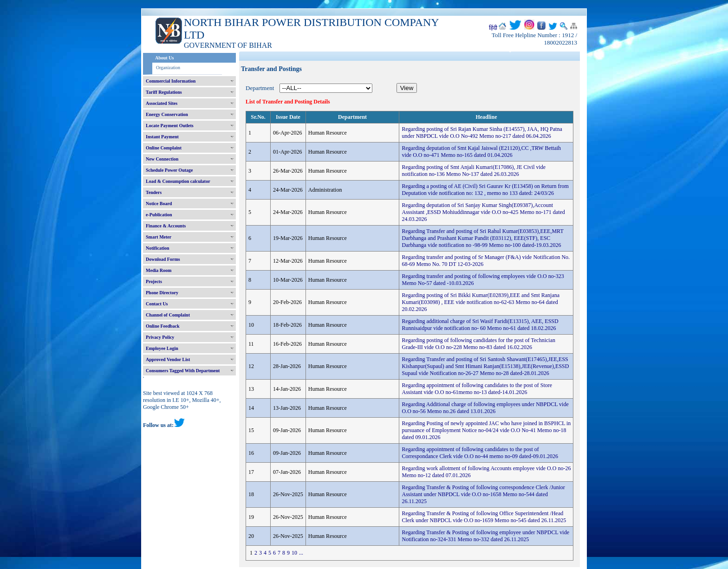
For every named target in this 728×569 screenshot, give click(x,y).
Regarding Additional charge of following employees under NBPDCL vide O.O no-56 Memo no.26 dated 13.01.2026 (485, 408)
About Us (164, 58)
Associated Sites (162, 103)
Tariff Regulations (164, 92)
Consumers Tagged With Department (183, 371)
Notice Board (159, 204)
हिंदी (493, 28)
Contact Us (157, 304)
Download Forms (163, 259)
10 (294, 553)
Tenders (154, 192)
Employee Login (162, 348)
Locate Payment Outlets (170, 126)
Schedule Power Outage (169, 170)
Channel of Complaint (168, 315)
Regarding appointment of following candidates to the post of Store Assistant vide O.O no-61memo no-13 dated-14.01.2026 (477, 389)
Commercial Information (171, 81)
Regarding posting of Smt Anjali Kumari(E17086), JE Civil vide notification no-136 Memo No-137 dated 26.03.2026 (474, 171)
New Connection (162, 159)
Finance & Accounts (166, 226)
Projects (154, 281)
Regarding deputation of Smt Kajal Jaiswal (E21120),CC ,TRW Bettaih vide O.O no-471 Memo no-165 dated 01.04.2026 (481, 152)
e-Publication (159, 215)
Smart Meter (159, 237)
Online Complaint (164, 148)
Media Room (159, 270)
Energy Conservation (167, 114)
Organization (168, 68)
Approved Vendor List (168, 359)
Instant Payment (162, 137)
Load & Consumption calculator (178, 181)
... (301, 553)
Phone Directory (162, 293)
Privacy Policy (160, 337)
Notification (158, 248)
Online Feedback (163, 326)
